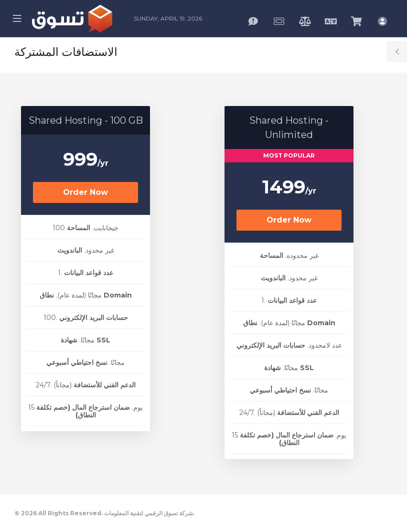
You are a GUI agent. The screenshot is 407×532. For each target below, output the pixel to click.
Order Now (86, 192)
